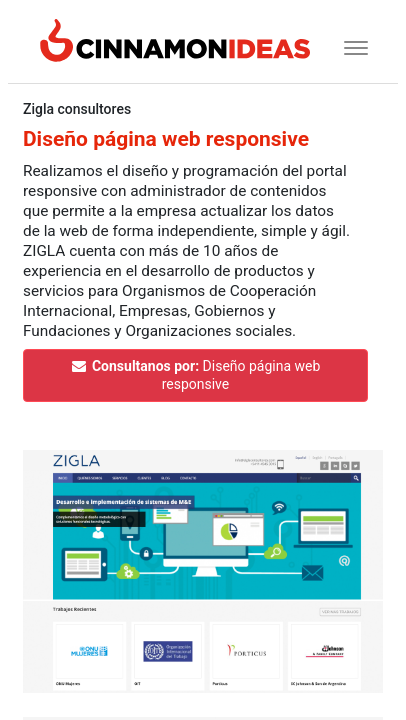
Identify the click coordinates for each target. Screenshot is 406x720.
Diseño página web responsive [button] (195, 375)
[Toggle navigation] (349, 45)
